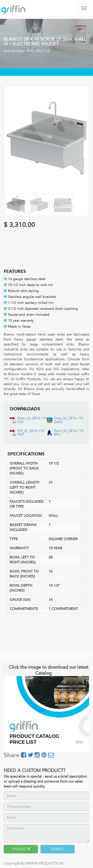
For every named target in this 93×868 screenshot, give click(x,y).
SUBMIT (58, 849)
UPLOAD (21, 849)
